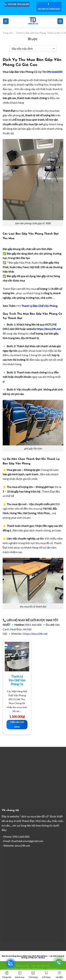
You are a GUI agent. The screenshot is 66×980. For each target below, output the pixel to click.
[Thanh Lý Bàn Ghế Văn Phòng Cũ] (17, 657)
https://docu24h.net (35, 634)
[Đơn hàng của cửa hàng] (33, 49)
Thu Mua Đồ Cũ (40, 966)
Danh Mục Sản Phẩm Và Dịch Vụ (26, 968)
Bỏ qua (42, 958)
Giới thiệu (53, 968)
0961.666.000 (21, 836)
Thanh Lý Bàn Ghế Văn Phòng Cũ (17, 680)
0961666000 (54, 72)
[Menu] (6, 21)
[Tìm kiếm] (60, 21)
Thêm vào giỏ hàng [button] (17, 724)
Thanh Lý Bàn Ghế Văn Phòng (39, 306)
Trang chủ (8, 33)
